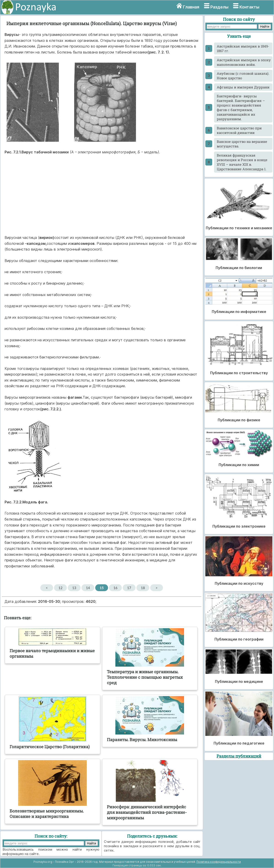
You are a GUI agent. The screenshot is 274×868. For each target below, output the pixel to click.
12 (60, 588)
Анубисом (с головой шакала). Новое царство (243, 76)
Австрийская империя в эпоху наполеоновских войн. (244, 62)
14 (88, 588)
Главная (191, 7)
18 (143, 588)
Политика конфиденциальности (219, 862)
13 (74, 588)
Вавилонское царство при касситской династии (239, 130)
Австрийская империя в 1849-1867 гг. (243, 48)
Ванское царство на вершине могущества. (242, 144)
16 (115, 588)
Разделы (219, 7)
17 (129, 588)
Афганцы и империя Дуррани (243, 87)
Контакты (249, 7)
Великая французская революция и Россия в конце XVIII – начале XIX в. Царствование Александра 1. (242, 162)
